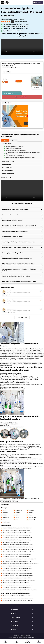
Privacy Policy (17, 635)
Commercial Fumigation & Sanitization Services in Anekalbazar (17, 540)
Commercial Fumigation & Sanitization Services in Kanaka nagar (17, 573)
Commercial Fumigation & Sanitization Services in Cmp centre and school (19, 559)
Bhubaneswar (19, 510)
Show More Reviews (22, 318)
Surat (17, 520)
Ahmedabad (32, 520)
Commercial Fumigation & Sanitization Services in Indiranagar (17, 535)
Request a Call (23, 97)
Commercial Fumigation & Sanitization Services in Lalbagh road (17, 566)
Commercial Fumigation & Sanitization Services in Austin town (17, 578)
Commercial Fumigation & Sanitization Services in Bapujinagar (17, 587)
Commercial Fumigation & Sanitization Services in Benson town (17, 528)
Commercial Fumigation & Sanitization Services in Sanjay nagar (17, 561)
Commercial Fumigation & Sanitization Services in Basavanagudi (17, 538)
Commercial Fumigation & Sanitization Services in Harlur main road (18, 547)
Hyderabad (6, 513)
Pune (30, 515)
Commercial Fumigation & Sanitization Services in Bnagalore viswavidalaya (20, 590)
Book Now (37, 88)
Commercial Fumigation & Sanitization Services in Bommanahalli (17, 568)
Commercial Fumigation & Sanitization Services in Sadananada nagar (19, 552)
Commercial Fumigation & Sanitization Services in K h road (16, 542)
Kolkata (18, 515)
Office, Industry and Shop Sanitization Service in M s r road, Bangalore (18, 598)
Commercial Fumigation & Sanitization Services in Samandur (17, 557)
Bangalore (31, 510)
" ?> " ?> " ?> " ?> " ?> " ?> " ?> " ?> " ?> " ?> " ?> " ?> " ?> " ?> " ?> (22, 72)
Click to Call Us (9, 93)
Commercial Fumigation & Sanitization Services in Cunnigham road (18, 549)
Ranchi (5, 510)
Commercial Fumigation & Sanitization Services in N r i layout (17, 583)
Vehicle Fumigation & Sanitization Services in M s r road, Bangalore (18, 600)
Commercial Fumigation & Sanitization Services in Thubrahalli (17, 571)
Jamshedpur (6, 517)
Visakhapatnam (7, 522)
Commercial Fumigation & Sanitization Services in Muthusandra (17, 533)
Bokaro (17, 517)
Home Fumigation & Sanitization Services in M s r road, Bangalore (17, 596)
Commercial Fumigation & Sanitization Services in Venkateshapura (18, 585)
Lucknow (5, 520)
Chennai (18, 513)
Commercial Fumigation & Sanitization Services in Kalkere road (17, 554)
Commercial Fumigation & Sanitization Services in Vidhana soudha (18, 576)
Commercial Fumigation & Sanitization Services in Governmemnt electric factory (21, 564)
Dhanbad (31, 513)
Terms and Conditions (26, 635)
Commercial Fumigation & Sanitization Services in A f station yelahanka (19, 580)
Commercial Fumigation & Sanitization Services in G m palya (16, 530)
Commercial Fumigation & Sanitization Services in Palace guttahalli (18, 545)
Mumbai (5, 515)
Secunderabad (32, 517)
